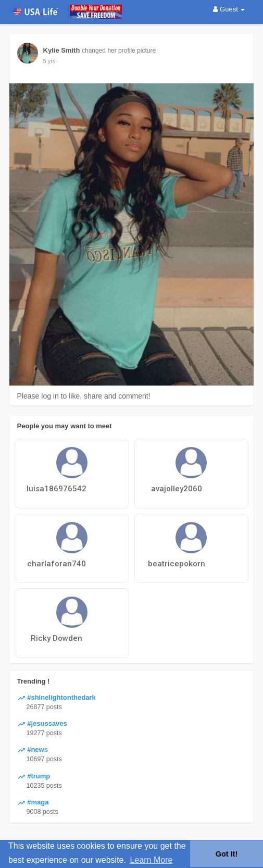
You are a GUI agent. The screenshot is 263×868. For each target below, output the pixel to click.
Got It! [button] (227, 854)
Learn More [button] (152, 860)
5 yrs (49, 61)
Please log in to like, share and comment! (84, 396)
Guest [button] (229, 9)
